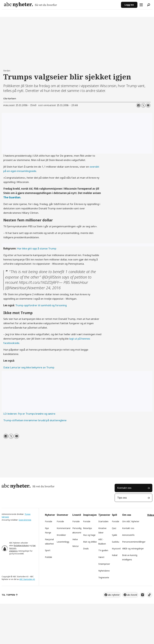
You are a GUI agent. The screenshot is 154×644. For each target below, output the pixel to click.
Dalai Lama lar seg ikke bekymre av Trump (29, 367)
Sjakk (114, 535)
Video (151, 515)
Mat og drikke (90, 542)
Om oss (127, 515)
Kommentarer (64, 528)
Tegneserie (104, 577)
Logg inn (129, 5)
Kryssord (116, 549)
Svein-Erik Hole (25, 520)
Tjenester (104, 515)
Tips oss (122, 498)
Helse (75, 539)
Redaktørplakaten (21, 546)
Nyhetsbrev (104, 571)
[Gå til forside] (30, 5)
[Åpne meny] (141, 5)
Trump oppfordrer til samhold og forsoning (41, 305)
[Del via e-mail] (148, 105)
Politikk (48, 557)
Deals (86, 549)
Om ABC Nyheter (131, 521)
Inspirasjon (90, 515)
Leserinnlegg (63, 542)
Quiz (114, 528)
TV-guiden (103, 550)
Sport (48, 550)
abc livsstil (132, 595)
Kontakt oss (124, 488)
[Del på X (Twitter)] (143, 105)
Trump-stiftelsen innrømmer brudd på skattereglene (35, 420)
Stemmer (62, 515)
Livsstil (77, 515)
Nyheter (50, 515)
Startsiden (103, 521)
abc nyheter (114, 595)
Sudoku (116, 542)
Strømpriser (104, 564)
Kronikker (61, 535)
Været (101, 557)
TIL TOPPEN (8, 595)
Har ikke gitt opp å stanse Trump (37, 248)
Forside (49, 521)
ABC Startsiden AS (27, 579)
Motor (76, 546)
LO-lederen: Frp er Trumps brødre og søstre (29, 414)
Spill (114, 515)
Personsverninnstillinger (134, 542)
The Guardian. (12, 197)
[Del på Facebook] (138, 105)
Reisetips (88, 528)
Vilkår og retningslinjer (133, 549)
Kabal (115, 555)
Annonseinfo (128, 535)
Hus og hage (89, 535)
